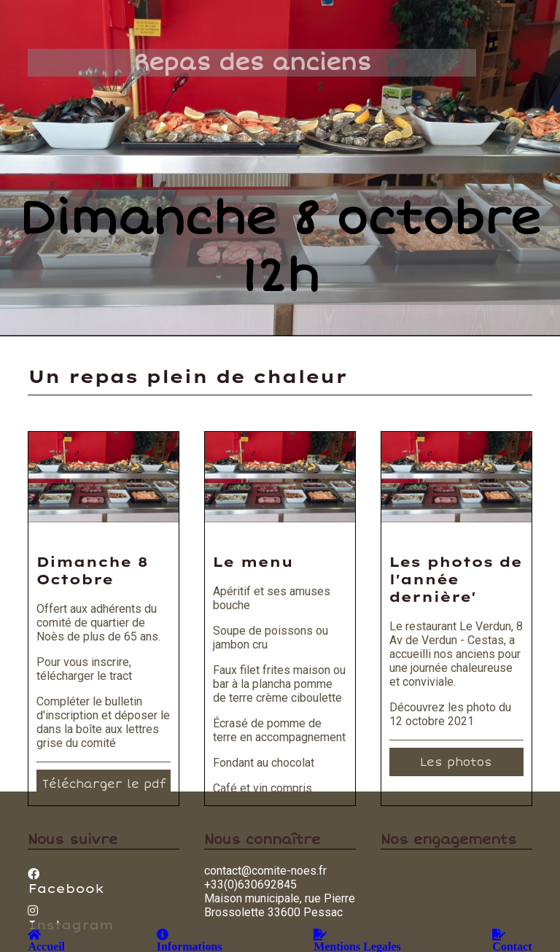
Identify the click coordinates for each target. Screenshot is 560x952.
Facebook (66, 882)
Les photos (456, 762)
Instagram (70, 918)
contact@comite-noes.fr (265, 871)
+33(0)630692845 (250, 885)
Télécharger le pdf (104, 784)
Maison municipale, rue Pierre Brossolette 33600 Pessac (280, 905)
